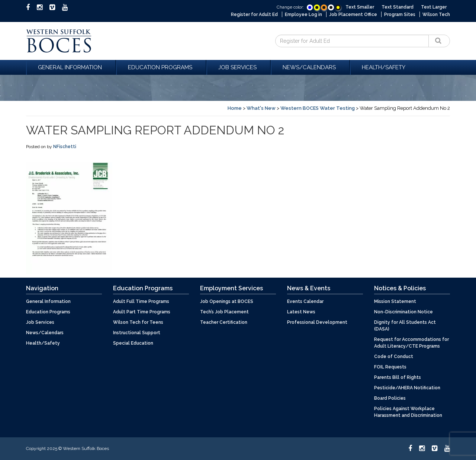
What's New (261, 108)
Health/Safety (384, 67)
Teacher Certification (224, 322)
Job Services (239, 67)
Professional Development (317, 322)
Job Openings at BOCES (227, 301)
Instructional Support (137, 333)
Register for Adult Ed (254, 15)
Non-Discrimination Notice (403, 312)
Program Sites (400, 15)
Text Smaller (360, 7)
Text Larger (434, 7)
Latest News (301, 312)
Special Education (133, 343)
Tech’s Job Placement (224, 312)
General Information (71, 67)
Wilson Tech (436, 15)
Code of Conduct (394, 357)
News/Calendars (310, 67)
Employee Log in (303, 15)
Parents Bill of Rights (398, 377)
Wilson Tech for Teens (138, 322)
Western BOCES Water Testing (318, 108)
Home (235, 108)
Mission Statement (395, 301)
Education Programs (161, 67)
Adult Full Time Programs (141, 301)
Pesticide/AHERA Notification (407, 388)
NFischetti (65, 147)
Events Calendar (305, 301)
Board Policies (390, 398)
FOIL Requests (390, 367)
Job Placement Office (353, 15)
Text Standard (398, 7)
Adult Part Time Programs (142, 312)
